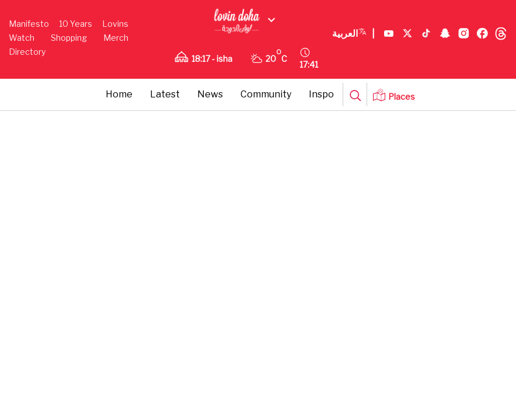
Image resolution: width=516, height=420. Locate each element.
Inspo (321, 94)
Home (119, 94)
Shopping (69, 38)
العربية (353, 34)
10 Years (76, 24)
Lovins (115, 24)
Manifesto (29, 24)
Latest (165, 94)
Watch (22, 38)
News (210, 94)
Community (266, 94)
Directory (27, 52)
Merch (116, 38)
